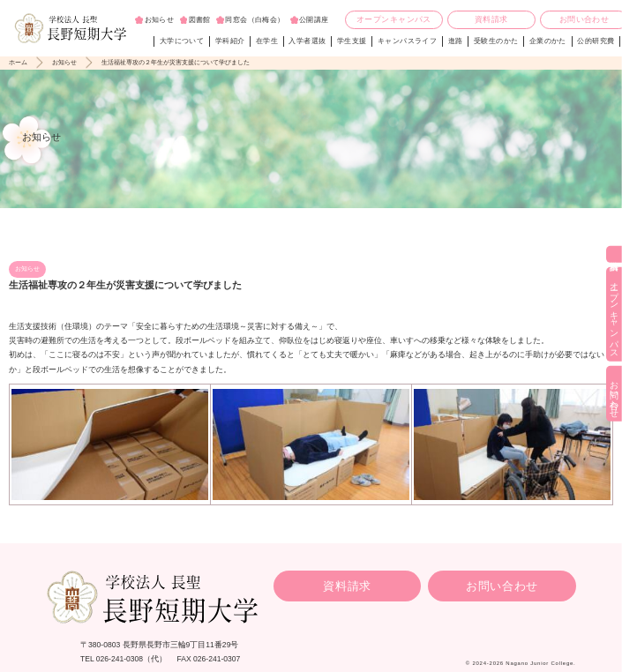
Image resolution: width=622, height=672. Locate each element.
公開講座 (314, 20)
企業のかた (548, 41)
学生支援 (352, 41)
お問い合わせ (502, 586)
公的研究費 (596, 41)
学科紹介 (230, 41)
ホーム (18, 62)
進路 (456, 41)
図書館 (200, 20)
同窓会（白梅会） (255, 20)
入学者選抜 (307, 41)
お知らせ (160, 20)
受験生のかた (496, 41)
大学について (182, 41)
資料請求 (491, 19)
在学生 (267, 41)
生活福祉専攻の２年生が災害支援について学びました (176, 62)
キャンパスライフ (407, 41)
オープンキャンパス (394, 19)
